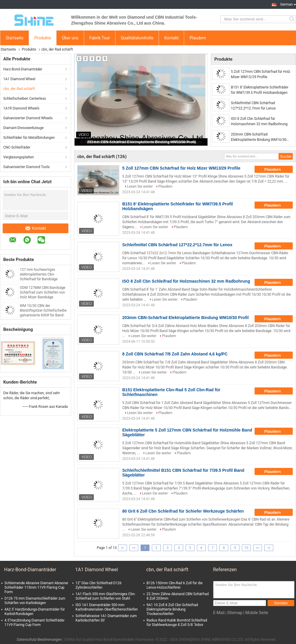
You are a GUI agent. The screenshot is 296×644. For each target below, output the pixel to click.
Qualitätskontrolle (137, 38)
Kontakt (171, 38)
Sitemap (235, 613)
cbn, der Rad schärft (19, 89)
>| (269, 548)
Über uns (70, 38)
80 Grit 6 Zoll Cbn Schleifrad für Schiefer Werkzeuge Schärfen (183, 511)
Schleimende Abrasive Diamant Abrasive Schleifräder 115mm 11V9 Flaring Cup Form (36, 587)
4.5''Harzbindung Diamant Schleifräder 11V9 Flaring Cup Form (34, 623)
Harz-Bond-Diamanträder (23, 69)
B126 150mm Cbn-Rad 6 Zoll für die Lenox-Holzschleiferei (174, 585)
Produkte (43, 38)
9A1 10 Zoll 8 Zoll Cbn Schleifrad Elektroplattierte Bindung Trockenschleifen (172, 609)
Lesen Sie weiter (140, 186)
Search (292, 19)
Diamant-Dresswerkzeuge (23, 128)
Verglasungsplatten (18, 157)
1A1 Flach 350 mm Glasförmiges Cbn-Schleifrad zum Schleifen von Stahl (106, 596)
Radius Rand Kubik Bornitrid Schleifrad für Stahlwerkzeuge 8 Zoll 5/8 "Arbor (177, 623)
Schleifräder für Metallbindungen (29, 138)
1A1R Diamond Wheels (21, 108)
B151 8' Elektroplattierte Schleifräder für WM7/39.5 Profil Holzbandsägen (260, 90)
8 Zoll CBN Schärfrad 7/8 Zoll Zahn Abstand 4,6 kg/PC (175, 354)
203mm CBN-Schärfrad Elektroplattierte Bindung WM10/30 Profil (141, 142)
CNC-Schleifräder (17, 147)
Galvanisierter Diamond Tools (26, 167)
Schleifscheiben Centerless (25, 99)
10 (246, 548)
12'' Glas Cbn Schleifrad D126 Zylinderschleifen (99, 585)
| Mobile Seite (256, 613)
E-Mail (219, 613)
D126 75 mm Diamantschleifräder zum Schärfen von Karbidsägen (35, 601)
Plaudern (198, 38)
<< (134, 548)
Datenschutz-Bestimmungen (39, 640)
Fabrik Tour (100, 38)
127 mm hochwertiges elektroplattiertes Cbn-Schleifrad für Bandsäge (39, 274)
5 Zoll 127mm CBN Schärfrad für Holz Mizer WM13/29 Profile (261, 74)
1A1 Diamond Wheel (19, 79)
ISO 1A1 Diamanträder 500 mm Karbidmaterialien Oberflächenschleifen (107, 607)
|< (123, 548)
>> (258, 548)
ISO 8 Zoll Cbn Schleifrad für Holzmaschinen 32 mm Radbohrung (259, 121)
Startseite (15, 38)
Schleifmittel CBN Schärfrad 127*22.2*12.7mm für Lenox (253, 106)
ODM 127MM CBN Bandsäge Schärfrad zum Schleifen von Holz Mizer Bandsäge (43, 292)
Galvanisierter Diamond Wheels (28, 118)
